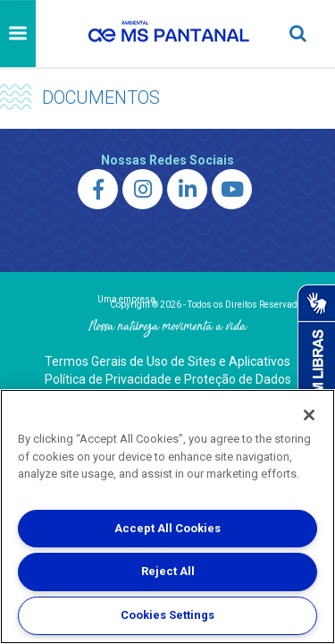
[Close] (309, 415)
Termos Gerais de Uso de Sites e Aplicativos (167, 361)
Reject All (168, 571)
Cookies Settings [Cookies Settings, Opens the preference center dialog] (167, 615)
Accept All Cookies (167, 528)
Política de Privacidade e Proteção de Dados (168, 379)
